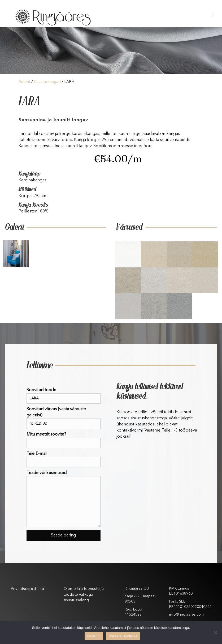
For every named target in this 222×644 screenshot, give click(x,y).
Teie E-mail (64, 460)
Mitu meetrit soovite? (64, 440)
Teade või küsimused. (64, 499)
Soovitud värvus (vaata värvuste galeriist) (64, 418)
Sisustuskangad (47, 82)
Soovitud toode (64, 396)
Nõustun (94, 636)
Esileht (24, 82)
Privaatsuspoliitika (27, 589)
